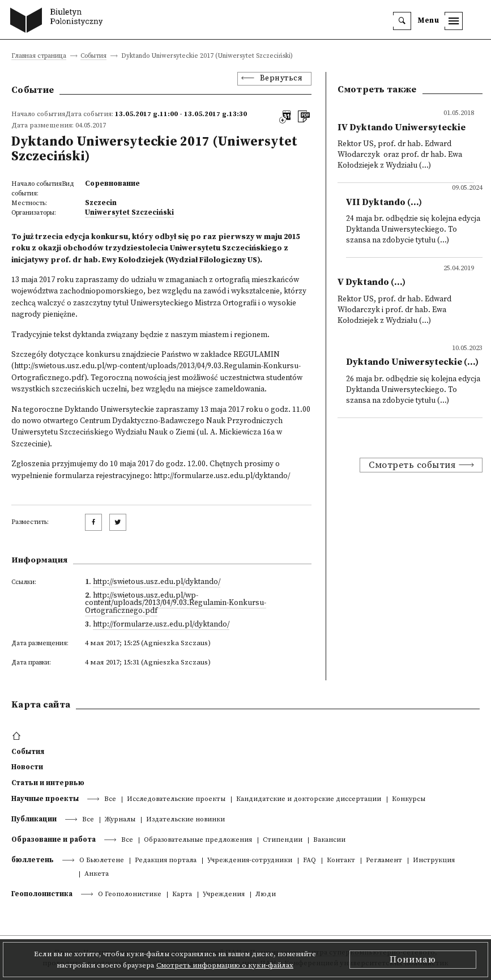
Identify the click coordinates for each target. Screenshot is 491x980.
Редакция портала (166, 861)
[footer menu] (18, 736)
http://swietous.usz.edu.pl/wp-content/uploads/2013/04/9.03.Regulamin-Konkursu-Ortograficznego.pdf (176, 603)
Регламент (384, 861)
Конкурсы (409, 800)
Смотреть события (412, 465)
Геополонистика (42, 894)
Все (110, 800)
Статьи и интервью (48, 783)
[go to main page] (59, 22)
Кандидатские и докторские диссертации (309, 800)
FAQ (309, 861)
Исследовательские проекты (176, 800)
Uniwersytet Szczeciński (129, 212)
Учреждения (224, 895)
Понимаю (413, 960)
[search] (402, 21)
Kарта (182, 895)
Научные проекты (45, 799)
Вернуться (281, 78)
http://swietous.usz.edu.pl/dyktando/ (157, 582)
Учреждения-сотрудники (250, 861)
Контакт (341, 861)
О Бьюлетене (102, 861)
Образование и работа (54, 840)
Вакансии (329, 840)
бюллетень (33, 860)
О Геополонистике (130, 895)
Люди (266, 895)
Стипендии (283, 840)
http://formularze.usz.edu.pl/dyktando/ (161, 625)
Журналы (120, 820)
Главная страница (39, 56)
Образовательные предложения (198, 840)
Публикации (34, 819)
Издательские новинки (185, 820)
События (93, 56)
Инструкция (434, 861)
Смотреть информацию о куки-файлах (225, 965)
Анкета (97, 874)
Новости (27, 767)
